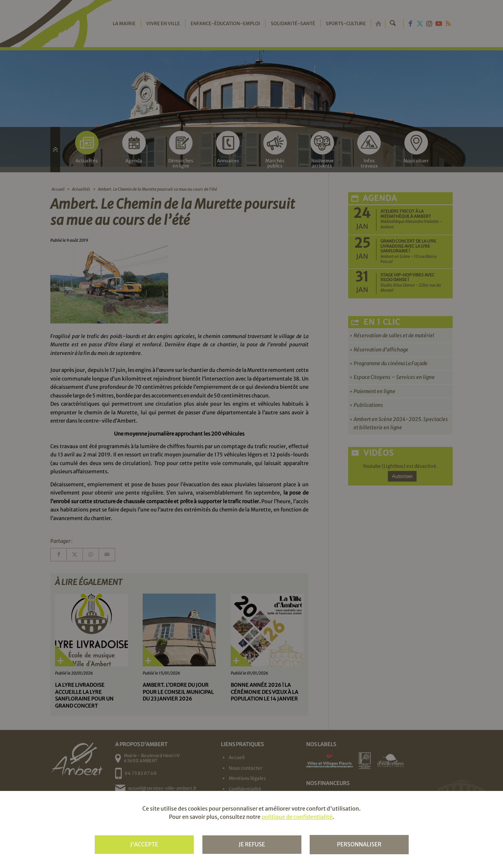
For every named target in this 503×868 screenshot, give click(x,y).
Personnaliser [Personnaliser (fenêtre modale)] (359, 844)
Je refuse (252, 844)
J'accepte (144, 844)
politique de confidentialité (297, 817)
